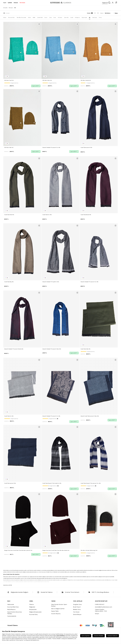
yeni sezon (22, 3)
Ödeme (32, 604)
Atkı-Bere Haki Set (9, 147)
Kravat (55, 17)
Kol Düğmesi (77, 17)
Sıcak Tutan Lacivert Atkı (86, 147)
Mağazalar (32, 607)
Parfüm (29, 17)
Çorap (50, 17)
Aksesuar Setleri (11, 17)
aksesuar (16, 3)
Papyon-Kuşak (84, 17)
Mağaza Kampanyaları (35, 612)
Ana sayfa (5, 8)
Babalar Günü (77, 609)
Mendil (72, 17)
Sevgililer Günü (77, 604)
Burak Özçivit (77, 607)
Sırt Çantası (60, 17)
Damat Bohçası (77, 614)
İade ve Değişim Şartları (58, 609)
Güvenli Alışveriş (56, 614)
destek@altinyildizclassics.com (104, 607)
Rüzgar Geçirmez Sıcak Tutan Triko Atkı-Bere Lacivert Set (18, 550)
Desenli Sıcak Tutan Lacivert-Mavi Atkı (90, 416)
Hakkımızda (11, 604)
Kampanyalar (33, 609)
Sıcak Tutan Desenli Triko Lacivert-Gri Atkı (91, 483)
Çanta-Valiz (66, 17)
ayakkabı (10, 3)
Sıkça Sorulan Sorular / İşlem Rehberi (59, 605)
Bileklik (34, 17)
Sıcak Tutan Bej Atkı (9, 282)
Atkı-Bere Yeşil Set (9, 80)
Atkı (90, 17)
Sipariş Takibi (55, 611)
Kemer (46, 17)
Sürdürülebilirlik (12, 616)
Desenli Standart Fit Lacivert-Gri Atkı (51, 147)
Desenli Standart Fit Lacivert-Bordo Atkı (14, 349)
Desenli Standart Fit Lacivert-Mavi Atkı (52, 349)
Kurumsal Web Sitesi (13, 607)
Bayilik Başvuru (12, 609)
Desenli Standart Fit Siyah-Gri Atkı (51, 282)
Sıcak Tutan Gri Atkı (47, 215)
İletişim (97, 614)
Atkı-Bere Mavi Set (47, 80)
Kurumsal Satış (33, 614)
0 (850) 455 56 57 (100, 604)
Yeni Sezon (76, 612)
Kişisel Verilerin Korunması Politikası (15, 613)
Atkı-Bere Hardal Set (86, 80)
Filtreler (116, 13)
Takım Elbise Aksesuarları (21, 17)
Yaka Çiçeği (94, 17)
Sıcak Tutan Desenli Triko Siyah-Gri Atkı (52, 483)
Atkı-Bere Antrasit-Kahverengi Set (89, 550)
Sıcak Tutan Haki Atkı (9, 215)
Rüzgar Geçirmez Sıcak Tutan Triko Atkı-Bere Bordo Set (56, 550)
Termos (100, 17)
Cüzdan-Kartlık (40, 17)
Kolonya (5, 17)
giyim (5, 3)
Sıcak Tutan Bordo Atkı (86, 215)
